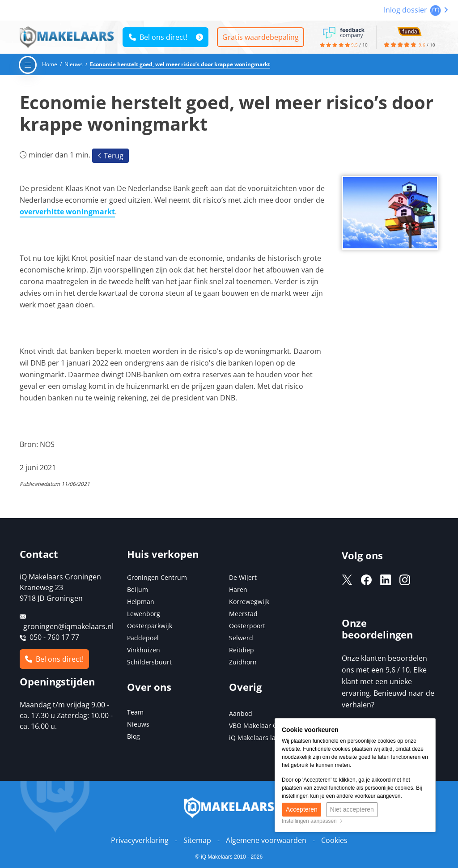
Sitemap (197, 840)
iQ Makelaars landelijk (262, 738)
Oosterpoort (247, 626)
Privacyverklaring (140, 840)
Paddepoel (143, 638)
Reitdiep (242, 650)
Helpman (141, 602)
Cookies (334, 840)
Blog (134, 736)
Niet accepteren (352, 809)
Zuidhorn (243, 662)
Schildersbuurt (149, 662)
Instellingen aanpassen (312, 821)
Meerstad (243, 614)
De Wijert (243, 577)
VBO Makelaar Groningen (267, 725)
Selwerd (241, 638)
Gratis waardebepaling (261, 37)
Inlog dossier (416, 10)
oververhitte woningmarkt (67, 212)
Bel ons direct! (158, 37)
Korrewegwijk (249, 602)
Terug (110, 156)
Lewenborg (144, 614)
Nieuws (138, 724)
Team (135, 712)
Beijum (138, 589)
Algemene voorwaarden (266, 840)
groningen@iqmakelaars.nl (68, 626)
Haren (238, 589)
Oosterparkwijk (150, 626)
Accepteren (302, 809)
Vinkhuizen (144, 650)
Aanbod (241, 713)
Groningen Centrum (157, 577)
